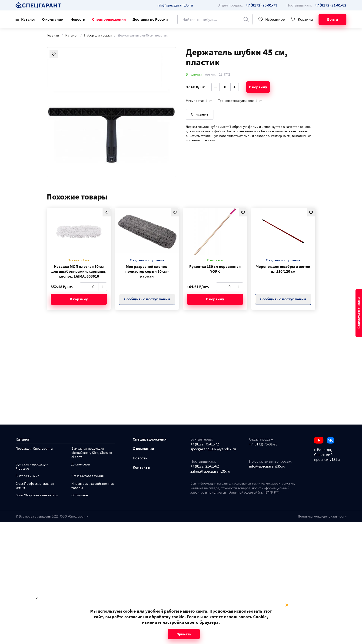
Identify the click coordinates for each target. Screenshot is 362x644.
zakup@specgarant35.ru (210, 471)
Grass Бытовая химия (88, 476)
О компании (53, 19)
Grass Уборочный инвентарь (37, 495)
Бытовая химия (27, 476)
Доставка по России (150, 19)
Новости (78, 19)
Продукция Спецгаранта (34, 449)
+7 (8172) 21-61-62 (205, 466)
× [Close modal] (287, 605)
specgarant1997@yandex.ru (213, 449)
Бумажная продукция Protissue (32, 466)
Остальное (80, 495)
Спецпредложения (109, 19)
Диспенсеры (81, 464)
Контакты (141, 467)
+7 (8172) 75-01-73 (263, 444)
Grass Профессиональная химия (35, 486)
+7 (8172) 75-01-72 (205, 444)
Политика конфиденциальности (322, 516)
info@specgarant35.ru (175, 5)
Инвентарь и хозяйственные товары (93, 486)
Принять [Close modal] (184, 634)
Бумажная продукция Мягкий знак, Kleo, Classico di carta (92, 453)
